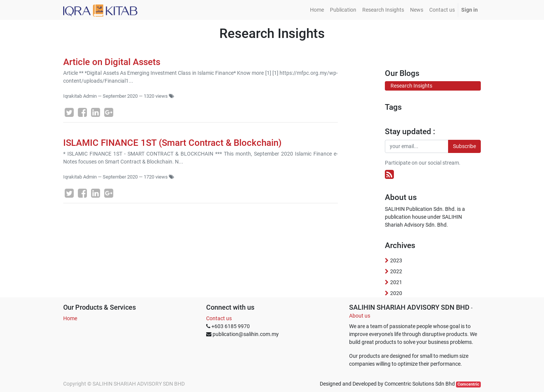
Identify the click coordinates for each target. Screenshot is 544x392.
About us (360, 316)
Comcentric (468, 384)
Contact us (219, 318)
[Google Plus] (109, 112)
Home (70, 318)
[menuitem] (317, 10)
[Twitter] (69, 112)
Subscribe (464, 146)
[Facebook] (82, 112)
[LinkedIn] (96, 112)
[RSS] (389, 175)
